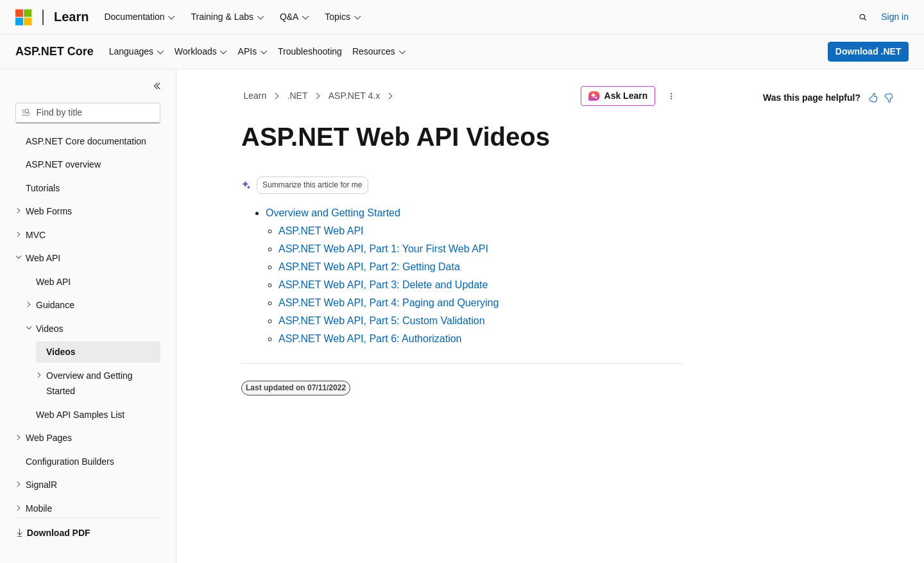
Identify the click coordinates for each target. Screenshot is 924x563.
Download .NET (868, 51)
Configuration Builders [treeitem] (70, 462)
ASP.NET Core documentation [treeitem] (86, 141)
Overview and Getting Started (333, 213)
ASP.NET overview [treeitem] (63, 164)
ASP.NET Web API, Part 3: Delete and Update (383, 285)
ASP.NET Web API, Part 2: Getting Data (369, 267)
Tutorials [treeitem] (43, 188)
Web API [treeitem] (53, 282)
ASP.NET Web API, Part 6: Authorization (370, 339)
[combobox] (88, 113)
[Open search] (863, 17)
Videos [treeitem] (61, 352)
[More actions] (672, 96)
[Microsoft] (24, 17)
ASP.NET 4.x (354, 96)
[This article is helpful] (873, 98)
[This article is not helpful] (889, 98)
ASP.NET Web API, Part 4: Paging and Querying (389, 303)
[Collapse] (157, 86)
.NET (298, 96)
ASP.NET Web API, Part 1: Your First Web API (383, 249)
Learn (255, 96)
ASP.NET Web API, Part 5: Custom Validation (382, 321)
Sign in (895, 17)
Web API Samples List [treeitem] (80, 415)
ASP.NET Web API (321, 231)
